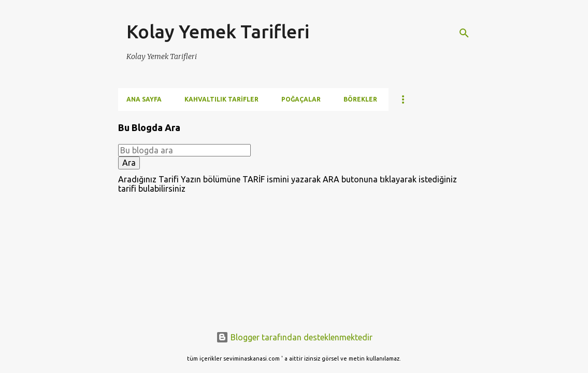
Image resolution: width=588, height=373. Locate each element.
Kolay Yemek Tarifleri (218, 31)
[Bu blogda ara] (184, 150)
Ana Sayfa (144, 99)
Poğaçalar (301, 99)
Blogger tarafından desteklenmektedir (294, 337)
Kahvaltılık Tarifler (221, 99)
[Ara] (464, 33)
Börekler (360, 99)
